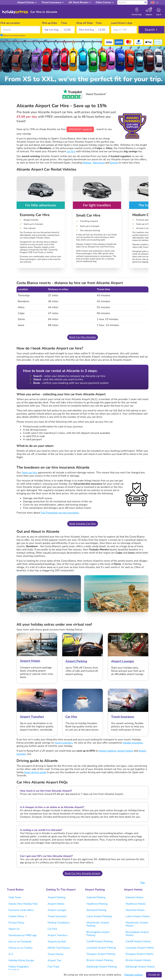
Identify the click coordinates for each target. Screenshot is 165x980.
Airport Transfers (58, 935)
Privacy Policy (16, 923)
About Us (14, 929)
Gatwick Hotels (135, 897)
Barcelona (99, 163)
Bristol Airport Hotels (138, 960)
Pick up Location (10, 23)
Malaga (87, 163)
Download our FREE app (23, 935)
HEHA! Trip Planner (59, 948)
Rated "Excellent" (82, 94)
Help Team (15, 897)
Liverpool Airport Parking (101, 948)
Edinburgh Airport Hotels (140, 967)
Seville (114, 163)
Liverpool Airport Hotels (140, 948)
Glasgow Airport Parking (101, 954)
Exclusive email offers (21, 910)
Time (64, 23)
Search (150, 30)
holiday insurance (133, 743)
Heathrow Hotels (136, 904)
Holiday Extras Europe (21, 960)
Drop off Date (85, 23)
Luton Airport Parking (99, 916)
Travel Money (55, 954)
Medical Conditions (59, 923)
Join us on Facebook (20, 942)
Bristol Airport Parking (100, 960)
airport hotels (125, 751)
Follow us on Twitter (21, 948)
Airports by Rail (57, 942)
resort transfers (64, 743)
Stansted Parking (96, 910)
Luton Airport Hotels (138, 916)
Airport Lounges (57, 910)
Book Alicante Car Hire (83, 524)
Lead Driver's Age (122, 23)
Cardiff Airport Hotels (138, 941)
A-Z (11, 954)
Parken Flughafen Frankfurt (19, 968)
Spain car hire (30, 473)
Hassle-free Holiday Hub (23, 904)
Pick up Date (50, 23)
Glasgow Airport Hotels (140, 954)
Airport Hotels (56, 904)
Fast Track (53, 967)
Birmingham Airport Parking (98, 934)
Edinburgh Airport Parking (102, 967)
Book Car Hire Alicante (83, 337)
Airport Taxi (54, 960)
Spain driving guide (35, 772)
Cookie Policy (16, 916)
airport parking (108, 751)
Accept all (154, 975)
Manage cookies (134, 975)
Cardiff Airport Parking (100, 941)
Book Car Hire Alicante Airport (83, 873)
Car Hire (52, 929)
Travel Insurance (57, 916)
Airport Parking (56, 897)
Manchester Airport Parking (98, 924)
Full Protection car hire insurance (60, 513)
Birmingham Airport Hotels (137, 934)
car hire (71, 151)
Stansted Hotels (135, 910)
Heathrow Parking (97, 904)
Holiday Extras (15, 12)
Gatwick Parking (96, 897)
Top (144, 883)
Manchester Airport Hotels (137, 924)
